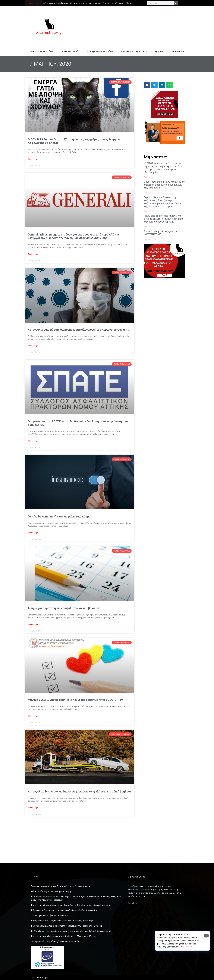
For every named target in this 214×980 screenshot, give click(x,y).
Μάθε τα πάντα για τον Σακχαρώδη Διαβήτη (52, 891)
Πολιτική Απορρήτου (41, 977)
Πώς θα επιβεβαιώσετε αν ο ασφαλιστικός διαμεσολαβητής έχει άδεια (64, 910)
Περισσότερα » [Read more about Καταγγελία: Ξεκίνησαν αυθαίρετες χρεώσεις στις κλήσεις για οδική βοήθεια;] (34, 808)
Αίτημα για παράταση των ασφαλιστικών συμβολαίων (64, 608)
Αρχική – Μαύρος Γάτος (42, 51)
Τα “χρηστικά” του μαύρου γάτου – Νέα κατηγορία (55, 941)
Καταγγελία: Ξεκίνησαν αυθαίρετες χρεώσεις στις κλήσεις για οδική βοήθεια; (80, 792)
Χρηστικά (160, 51)
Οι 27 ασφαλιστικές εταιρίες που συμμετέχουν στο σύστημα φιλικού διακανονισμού (71, 931)
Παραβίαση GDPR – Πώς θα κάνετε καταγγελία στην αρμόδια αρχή (62, 921)
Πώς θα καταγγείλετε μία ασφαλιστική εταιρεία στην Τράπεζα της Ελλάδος (66, 926)
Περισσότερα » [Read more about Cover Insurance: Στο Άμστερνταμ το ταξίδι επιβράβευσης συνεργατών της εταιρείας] (150, 193)
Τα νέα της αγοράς (70, 51)
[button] (147, 85)
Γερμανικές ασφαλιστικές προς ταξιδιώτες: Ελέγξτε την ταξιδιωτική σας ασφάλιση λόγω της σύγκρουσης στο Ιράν (162, 202)
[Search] (176, 3)
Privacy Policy (186, 947)
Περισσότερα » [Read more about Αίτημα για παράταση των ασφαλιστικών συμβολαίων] (34, 624)
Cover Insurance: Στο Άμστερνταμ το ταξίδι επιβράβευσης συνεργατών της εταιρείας (164, 185)
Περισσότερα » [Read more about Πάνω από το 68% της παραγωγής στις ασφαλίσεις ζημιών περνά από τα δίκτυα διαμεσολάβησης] (150, 227)
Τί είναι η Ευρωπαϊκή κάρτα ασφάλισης (50, 915)
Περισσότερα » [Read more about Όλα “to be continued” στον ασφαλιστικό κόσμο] (34, 533)
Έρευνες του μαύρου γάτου (134, 51)
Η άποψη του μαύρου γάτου (100, 51)
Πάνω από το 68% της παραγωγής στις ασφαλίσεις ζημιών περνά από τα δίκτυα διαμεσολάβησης (164, 219)
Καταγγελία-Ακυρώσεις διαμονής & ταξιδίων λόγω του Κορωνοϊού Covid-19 (78, 330)
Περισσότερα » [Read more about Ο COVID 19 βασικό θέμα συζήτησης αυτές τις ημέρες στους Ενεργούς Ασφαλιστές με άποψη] (34, 159)
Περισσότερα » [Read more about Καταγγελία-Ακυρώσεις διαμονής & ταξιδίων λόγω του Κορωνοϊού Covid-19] (34, 346)
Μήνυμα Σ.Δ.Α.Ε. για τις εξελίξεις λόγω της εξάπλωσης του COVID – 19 (75, 700)
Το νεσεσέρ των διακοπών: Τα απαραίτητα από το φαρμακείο (60, 886)
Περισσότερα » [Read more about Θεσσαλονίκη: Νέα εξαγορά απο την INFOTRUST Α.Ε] (150, 239)
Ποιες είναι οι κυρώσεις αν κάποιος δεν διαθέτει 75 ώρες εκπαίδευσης (64, 936)
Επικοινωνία (178, 51)
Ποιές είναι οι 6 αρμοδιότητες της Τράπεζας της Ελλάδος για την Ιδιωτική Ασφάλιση (71, 905)
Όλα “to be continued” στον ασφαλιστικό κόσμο (59, 517)
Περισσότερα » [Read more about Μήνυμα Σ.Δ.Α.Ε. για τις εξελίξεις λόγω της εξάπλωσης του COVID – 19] (34, 716)
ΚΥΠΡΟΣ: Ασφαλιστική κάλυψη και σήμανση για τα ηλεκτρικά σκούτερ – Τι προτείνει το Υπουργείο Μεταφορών (89, 3)
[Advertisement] (132, 27)
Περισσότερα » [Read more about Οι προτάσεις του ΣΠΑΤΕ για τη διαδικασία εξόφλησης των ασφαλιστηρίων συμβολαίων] (34, 441)
